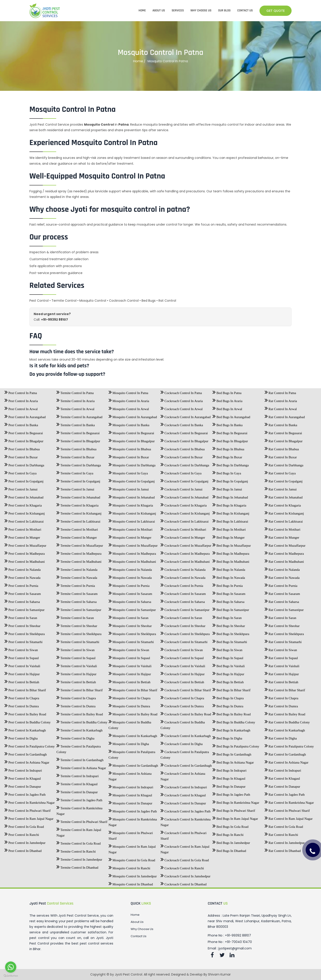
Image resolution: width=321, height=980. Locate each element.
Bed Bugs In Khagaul (229, 777)
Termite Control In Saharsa (76, 600)
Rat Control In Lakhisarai (284, 520)
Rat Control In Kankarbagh (285, 729)
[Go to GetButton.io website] (11, 976)
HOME (142, 10)
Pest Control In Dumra (22, 705)
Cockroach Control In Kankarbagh (186, 735)
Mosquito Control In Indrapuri (131, 786)
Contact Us (139, 936)
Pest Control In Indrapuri (23, 769)
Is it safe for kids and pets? (59, 366)
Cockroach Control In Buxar (182, 456)
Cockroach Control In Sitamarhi (184, 641)
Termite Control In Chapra (76, 697)
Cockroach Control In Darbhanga (185, 464)
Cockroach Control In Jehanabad (184, 496)
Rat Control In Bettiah (281, 681)
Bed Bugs (149, 301)
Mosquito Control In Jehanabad (132, 496)
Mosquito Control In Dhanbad (131, 883)
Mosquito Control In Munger (130, 536)
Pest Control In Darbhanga (24, 464)
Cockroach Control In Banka (182, 424)
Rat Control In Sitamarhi (283, 641)
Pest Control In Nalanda (23, 568)
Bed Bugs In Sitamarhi (230, 641)
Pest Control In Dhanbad (23, 849)
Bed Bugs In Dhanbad (229, 849)
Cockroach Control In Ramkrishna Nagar (186, 821)
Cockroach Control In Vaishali (183, 665)
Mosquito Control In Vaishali (130, 665)
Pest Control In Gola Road (24, 825)
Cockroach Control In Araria (182, 400)
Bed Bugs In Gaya (227, 472)
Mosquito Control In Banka (129, 424)
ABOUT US (159, 10)
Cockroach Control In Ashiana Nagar (183, 775)
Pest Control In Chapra (22, 697)
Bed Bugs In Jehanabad (230, 496)
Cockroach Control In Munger (183, 536)
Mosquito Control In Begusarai (131, 432)
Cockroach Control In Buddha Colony (183, 724)
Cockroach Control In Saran (181, 617)
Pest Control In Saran (21, 617)
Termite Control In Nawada (77, 576)
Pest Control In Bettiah (22, 681)
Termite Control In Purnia (76, 584)
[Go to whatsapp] (11, 967)
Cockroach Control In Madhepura (185, 552)
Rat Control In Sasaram (282, 592)
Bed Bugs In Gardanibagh (232, 753)
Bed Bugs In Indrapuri (229, 769)
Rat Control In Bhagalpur (284, 440)
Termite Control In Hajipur (76, 673)
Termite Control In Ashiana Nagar (81, 767)
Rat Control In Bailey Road (285, 713)
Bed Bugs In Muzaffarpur (232, 544)
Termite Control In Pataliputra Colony (78, 748)
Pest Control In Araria (21, 400)
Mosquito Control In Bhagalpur (132, 440)
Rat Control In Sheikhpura (284, 633)
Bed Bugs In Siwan (227, 649)
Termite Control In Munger (77, 536)
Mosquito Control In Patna (128, 392)
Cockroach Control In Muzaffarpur (186, 544)
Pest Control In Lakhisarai (24, 520)
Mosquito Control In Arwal (129, 408)
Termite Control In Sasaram (77, 592)
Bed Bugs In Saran (227, 617)
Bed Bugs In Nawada (229, 576)
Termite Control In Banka (76, 424)
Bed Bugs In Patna (227, 392)
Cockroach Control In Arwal (182, 408)
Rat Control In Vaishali (282, 665)
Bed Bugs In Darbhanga (230, 464)
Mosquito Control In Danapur (130, 802)
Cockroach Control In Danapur (183, 802)
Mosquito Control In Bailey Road (133, 713)
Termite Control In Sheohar (77, 625)
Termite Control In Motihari (77, 528)
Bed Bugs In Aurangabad (231, 416)
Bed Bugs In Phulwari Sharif (234, 809)
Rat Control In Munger (282, 536)
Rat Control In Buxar (281, 456)
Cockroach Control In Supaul (182, 657)
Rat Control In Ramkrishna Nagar (289, 801)
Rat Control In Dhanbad (283, 849)
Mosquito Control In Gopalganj (132, 480)
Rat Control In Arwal (281, 408)
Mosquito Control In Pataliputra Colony (132, 753)
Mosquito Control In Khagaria (131, 504)
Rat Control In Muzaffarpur (285, 544)
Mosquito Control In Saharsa (130, 600)
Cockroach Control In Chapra (182, 697)
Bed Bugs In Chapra (228, 697)
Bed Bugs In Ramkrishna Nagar (236, 801)
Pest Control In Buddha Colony (28, 721)
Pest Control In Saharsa (22, 600)
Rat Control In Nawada (282, 576)
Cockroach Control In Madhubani (185, 560)
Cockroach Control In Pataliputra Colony (185, 753)
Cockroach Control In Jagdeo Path (185, 810)
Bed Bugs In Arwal (227, 408)
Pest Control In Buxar (21, 456)
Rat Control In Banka (281, 424)
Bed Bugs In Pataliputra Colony (236, 745)
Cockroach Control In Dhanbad (183, 883)
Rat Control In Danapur (282, 785)
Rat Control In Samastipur (284, 608)
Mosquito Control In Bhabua (130, 448)
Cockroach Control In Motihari (183, 528)
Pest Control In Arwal (21, 408)
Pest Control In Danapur (23, 785)
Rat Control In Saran (280, 617)
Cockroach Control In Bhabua (183, 448)
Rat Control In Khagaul (282, 777)
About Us (137, 922)
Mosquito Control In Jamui (129, 488)
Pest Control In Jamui (21, 488)
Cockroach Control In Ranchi (182, 867)
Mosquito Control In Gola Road (132, 859)
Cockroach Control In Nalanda (183, 568)
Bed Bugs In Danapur (229, 785)
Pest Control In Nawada (22, 576)
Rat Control (167, 301)
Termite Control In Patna (75, 392)
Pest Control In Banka (21, 424)
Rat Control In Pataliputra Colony (289, 745)
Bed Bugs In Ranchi (228, 833)
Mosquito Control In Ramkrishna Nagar (133, 821)
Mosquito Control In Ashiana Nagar (130, 775)
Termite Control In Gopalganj (78, 480)
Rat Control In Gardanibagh (285, 753)
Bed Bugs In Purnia (228, 584)
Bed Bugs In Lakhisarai (230, 520)
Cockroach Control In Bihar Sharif (186, 689)
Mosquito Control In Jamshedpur (133, 875)
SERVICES (178, 10)
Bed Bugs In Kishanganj (231, 512)
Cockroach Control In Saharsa (183, 600)
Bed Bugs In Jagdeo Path (231, 793)
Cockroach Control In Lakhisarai (185, 520)
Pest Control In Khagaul (23, 777)
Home (138, 61)
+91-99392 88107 (55, 320)
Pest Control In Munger (22, 536)
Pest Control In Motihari (23, 528)
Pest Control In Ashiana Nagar (27, 761)
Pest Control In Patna (21, 392)
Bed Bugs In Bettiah (228, 681)
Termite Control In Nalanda (77, 568)
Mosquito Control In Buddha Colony (130, 724)
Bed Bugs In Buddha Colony (234, 721)
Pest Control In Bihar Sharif (25, 689)
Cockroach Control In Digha (182, 743)
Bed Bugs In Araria (227, 400)
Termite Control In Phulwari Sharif (82, 820)
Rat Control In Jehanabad (284, 496)
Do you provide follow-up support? (67, 374)
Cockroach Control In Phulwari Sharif (183, 834)
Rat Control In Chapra (281, 697)
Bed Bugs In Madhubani (231, 560)
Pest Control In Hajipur (22, 673)
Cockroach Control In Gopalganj (184, 480)
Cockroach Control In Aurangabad (186, 416)
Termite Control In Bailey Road (80, 713)
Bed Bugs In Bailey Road (231, 713)
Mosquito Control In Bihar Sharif (133, 689)
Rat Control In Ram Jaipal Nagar (289, 817)
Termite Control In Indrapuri (77, 775)
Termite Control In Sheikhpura (79, 633)
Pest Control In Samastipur (25, 608)
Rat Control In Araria (281, 400)
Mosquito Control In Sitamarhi (131, 641)
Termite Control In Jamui (75, 488)
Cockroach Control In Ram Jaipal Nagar (185, 848)
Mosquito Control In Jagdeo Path (133, 810)
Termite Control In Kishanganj (79, 512)
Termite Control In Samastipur (79, 608)
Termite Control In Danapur (77, 791)
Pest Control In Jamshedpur (25, 841)
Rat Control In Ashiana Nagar (287, 761)
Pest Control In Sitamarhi (24, 641)
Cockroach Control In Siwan (182, 649)
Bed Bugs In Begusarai (230, 432)
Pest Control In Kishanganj (25, 512)
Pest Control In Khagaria (23, 504)
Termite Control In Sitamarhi (78, 641)
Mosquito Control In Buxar (129, 456)
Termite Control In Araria (75, 400)
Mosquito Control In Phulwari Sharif (131, 834)
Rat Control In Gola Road (284, 825)
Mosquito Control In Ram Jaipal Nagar (132, 848)
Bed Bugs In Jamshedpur (231, 841)
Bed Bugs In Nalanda (229, 568)
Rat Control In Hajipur (282, 673)
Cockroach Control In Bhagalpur (184, 440)
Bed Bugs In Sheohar (229, 625)
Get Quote (276, 11)
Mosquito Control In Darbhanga (132, 464)
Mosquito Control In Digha (129, 743)
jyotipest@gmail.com (235, 948)
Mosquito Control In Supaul (129, 657)
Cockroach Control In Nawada (183, 576)
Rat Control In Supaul (281, 657)
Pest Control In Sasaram (23, 592)
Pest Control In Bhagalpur (24, 440)
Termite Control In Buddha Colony (82, 721)
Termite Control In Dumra (76, 705)
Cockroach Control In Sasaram (183, 592)
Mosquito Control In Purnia (129, 584)
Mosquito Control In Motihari (131, 528)
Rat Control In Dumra (281, 705)
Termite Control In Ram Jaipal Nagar (79, 831)
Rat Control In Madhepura (284, 552)
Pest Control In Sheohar (23, 625)
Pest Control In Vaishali (22, 665)
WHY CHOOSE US (201, 10)
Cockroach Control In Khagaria (184, 504)
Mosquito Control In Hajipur (130, 673)
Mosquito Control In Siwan (129, 649)
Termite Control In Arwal (75, 408)
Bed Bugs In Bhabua (228, 448)
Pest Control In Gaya (21, 472)
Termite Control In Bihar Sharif (79, 689)
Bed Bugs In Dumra (228, 705)
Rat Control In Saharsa (282, 600)
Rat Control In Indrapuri (283, 769)
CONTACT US (245, 10)
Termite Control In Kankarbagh (79, 729)
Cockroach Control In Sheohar (183, 625)
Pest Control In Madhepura (25, 552)
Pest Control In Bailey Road (25, 713)
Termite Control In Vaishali (77, 665)
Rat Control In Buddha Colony (287, 721)
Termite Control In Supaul (76, 657)
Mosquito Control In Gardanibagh (133, 764)
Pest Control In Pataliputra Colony (30, 745)
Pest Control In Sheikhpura (25, 633)
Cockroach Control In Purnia (182, 584)
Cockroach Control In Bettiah (182, 681)
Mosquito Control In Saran (129, 617)
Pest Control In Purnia (21, 584)
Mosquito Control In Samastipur (132, 608)
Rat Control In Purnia (281, 584)
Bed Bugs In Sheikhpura (231, 633)
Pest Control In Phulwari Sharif (28, 809)
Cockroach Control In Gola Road (185, 859)
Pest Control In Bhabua (22, 448)
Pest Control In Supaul (22, 657)
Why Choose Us (142, 929)
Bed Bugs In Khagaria (229, 504)
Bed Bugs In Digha (227, 737)
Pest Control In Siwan (21, 649)
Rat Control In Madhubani (284, 560)
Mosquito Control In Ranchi (129, 867)
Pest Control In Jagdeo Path (25, 793)
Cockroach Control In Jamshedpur (185, 875)
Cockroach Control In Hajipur (183, 673)
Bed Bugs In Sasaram (229, 592)
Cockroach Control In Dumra (182, 705)
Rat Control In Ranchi (281, 833)
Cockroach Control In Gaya (181, 472)
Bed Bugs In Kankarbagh (231, 729)
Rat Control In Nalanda (282, 568)
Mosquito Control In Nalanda (130, 568)
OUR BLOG (224, 10)
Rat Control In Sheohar (282, 625)
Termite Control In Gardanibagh (80, 759)
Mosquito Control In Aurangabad (133, 416)
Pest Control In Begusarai (24, 432)
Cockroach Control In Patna (181, 392)
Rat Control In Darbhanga (284, 464)
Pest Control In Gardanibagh (26, 753)
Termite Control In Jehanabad (78, 496)
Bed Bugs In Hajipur (228, 673)
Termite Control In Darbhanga (79, 464)
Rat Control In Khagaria (283, 504)
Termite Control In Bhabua (76, 448)
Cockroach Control (124, 301)
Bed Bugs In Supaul (228, 657)
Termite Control (64, 301)
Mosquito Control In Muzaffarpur (133, 544)
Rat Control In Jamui (281, 488)
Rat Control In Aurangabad (285, 416)
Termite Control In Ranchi (76, 850)
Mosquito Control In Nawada (130, 576)
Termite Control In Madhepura (79, 552)
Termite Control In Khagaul (77, 783)
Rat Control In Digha (281, 737)
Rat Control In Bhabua (282, 448)
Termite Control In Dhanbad (77, 866)
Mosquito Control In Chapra (130, 697)
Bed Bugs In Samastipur (231, 608)
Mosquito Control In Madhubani (132, 560)
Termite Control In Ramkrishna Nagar (79, 810)
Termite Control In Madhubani (79, 560)
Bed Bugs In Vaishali (229, 665)
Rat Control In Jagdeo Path (285, 793)
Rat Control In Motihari (283, 528)
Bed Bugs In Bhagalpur (230, 440)
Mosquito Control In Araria (129, 400)
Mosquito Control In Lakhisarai (132, 520)
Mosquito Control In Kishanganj (132, 512)
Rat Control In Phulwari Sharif (287, 809)
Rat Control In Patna (280, 392)
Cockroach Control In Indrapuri (184, 786)
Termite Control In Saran (75, 617)
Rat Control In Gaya (280, 472)
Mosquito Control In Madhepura (132, 552)
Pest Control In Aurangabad (25, 416)
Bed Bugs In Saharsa (228, 600)
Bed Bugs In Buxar (227, 456)
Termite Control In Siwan (75, 649)
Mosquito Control (93, 301)
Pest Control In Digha (21, 737)
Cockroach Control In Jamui (181, 488)
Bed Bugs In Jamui (227, 488)
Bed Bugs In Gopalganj (230, 480)
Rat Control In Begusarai (283, 432)
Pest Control (39, 301)
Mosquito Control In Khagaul (130, 794)
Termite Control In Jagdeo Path (79, 799)
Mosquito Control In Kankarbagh (133, 735)
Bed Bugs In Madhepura (231, 552)
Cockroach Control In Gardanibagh (186, 764)
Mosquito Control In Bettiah (130, 681)
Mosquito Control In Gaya (128, 472)
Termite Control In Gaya (75, 472)
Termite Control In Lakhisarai (78, 520)
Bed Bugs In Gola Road (230, 825)
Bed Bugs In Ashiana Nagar (233, 761)
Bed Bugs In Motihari (229, 528)
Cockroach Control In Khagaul (183, 794)
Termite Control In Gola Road (78, 842)
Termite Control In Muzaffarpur (80, 544)
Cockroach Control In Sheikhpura (185, 633)
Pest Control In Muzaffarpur (25, 544)
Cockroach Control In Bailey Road (186, 713)
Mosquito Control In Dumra (129, 705)
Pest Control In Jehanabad (24, 496)
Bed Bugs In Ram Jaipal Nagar (235, 817)
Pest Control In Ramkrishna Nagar (30, 801)
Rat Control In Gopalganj (284, 480)
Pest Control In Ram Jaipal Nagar (29, 817)
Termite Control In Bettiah (76, 681)
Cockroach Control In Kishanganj (185, 512)
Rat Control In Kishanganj (284, 512)
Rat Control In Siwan (281, 649)
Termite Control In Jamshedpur (79, 858)
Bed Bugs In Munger (228, 536)
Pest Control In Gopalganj (24, 480)
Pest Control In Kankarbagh (25, 729)
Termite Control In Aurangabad (79, 416)
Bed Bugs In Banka (227, 424)
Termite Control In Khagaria (77, 504)
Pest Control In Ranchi (22, 833)
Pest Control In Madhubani (25, 560)
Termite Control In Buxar (75, 456)
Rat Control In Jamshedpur (285, 841)
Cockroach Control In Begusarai (184, 432)
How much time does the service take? (72, 352)
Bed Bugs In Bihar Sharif (231, 689)
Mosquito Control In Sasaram (130, 592)
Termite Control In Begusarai (78, 432)
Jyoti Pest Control (129, 974)
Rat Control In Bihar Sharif (285, 689)
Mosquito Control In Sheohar (130, 625)
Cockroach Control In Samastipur (185, 608)
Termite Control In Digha (75, 737)
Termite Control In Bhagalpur (78, 440)
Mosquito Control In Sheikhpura (132, 633)
